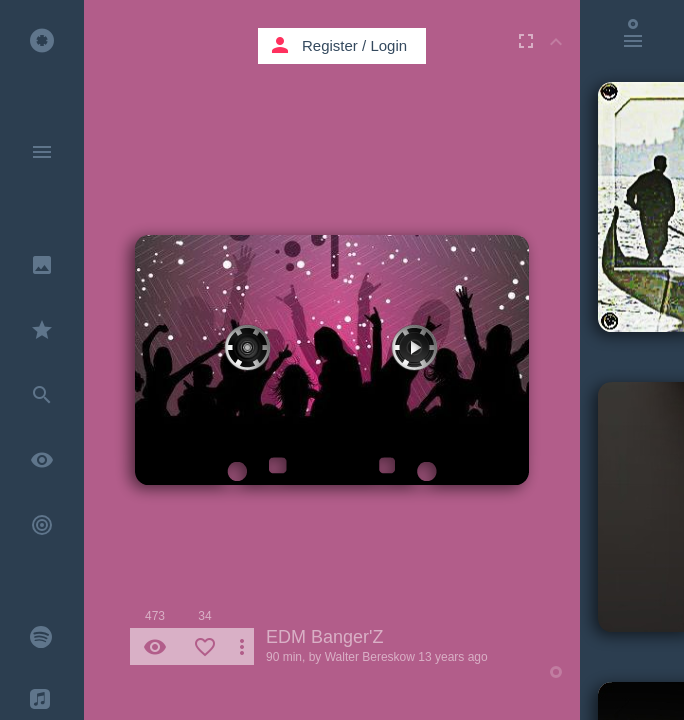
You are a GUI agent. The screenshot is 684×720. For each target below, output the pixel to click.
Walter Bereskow (370, 657)
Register (330, 45)
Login (388, 45)
